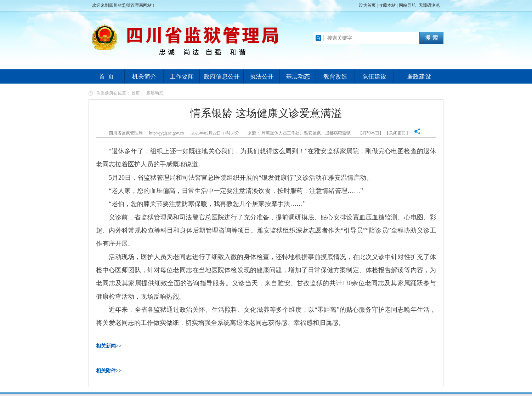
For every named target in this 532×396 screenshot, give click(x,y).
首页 (136, 93)
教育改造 (335, 77)
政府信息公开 (222, 77)
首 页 (106, 77)
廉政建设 (419, 77)
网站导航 (407, 5)
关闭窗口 (397, 133)
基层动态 (298, 77)
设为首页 (367, 5)
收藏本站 (387, 5)
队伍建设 (374, 77)
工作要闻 (182, 77)
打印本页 (371, 133)
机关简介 (144, 77)
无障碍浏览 (429, 5)
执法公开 (262, 77)
